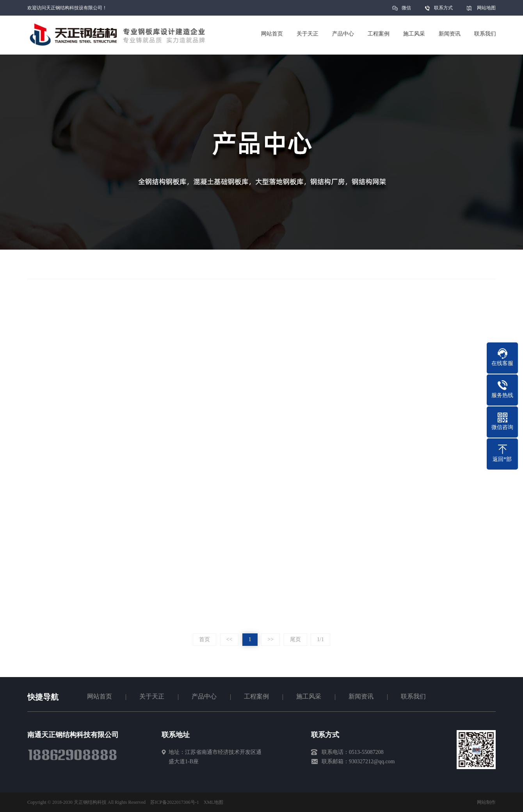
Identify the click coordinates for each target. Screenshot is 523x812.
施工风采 (309, 696)
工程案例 (256, 696)
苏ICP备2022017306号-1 (175, 802)
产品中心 (204, 696)
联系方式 (443, 8)
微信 (406, 10)
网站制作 (486, 802)
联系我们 (413, 696)
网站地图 (486, 8)
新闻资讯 (361, 696)
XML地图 (214, 802)
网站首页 (100, 696)
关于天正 (152, 696)
